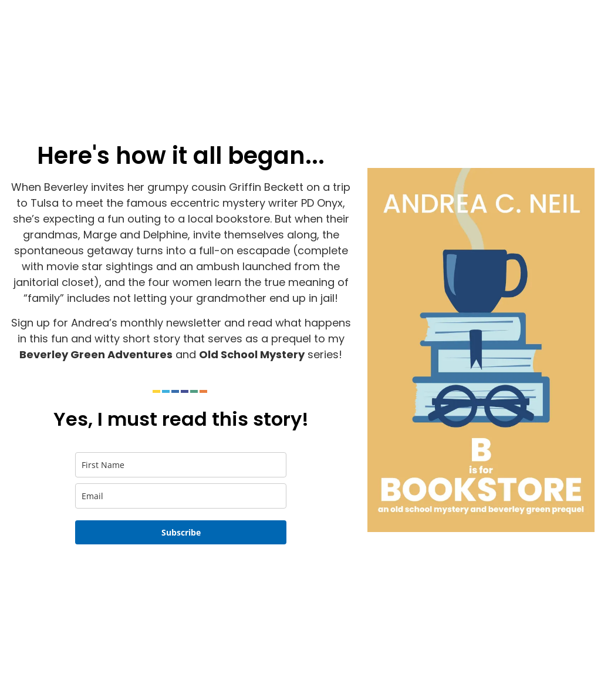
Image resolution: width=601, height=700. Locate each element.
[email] (181, 496)
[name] (181, 465)
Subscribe (181, 532)
